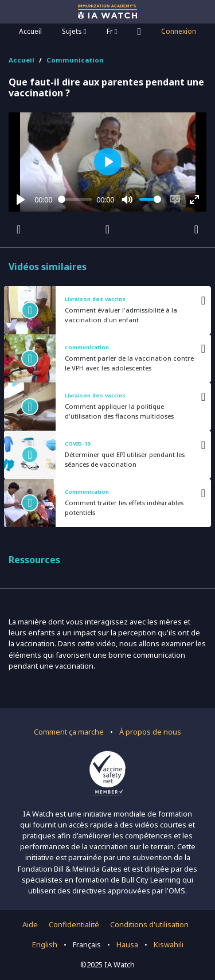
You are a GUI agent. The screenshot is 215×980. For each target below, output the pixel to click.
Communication (75, 60)
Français (87, 944)
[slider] (75, 199)
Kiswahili (169, 944)
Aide (30, 924)
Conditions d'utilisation (149, 924)
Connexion (179, 31)
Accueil (30, 31)
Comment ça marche (69, 732)
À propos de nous (150, 732)
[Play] (21, 200)
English (45, 944)
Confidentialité (74, 924)
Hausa (127, 944)
